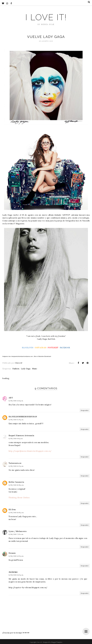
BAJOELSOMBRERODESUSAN (23, 417)
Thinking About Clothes (19, 498)
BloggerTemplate (57, 642)
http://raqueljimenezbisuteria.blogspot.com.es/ (30, 451)
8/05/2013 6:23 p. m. (16, 466)
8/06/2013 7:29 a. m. (16, 534)
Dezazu (12, 553)
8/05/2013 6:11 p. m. (16, 438)
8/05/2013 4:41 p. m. (16, 401)
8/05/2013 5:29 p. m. (16, 420)
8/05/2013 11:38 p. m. (16, 485)
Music (35, 369)
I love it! (46, 17)
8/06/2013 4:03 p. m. (16, 556)
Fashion (16, 369)
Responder (85, 410)
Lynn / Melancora (18, 531)
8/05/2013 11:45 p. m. (16, 513)
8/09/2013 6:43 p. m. (16, 575)
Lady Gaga (26, 369)
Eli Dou (12, 510)
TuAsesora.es (15, 463)
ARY (11, 398)
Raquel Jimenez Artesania (21, 435)
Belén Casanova (16, 482)
